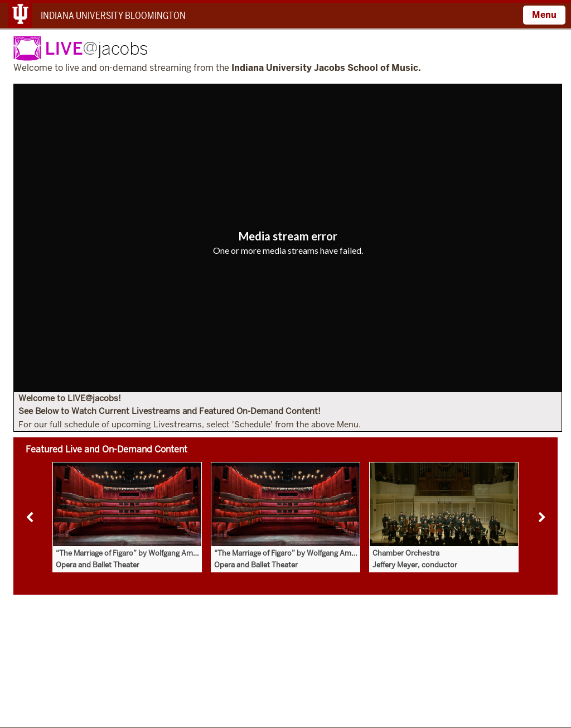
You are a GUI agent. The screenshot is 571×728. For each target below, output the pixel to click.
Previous (30, 518)
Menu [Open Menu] (544, 15)
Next (541, 518)
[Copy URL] (288, 266)
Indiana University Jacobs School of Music (325, 68)
